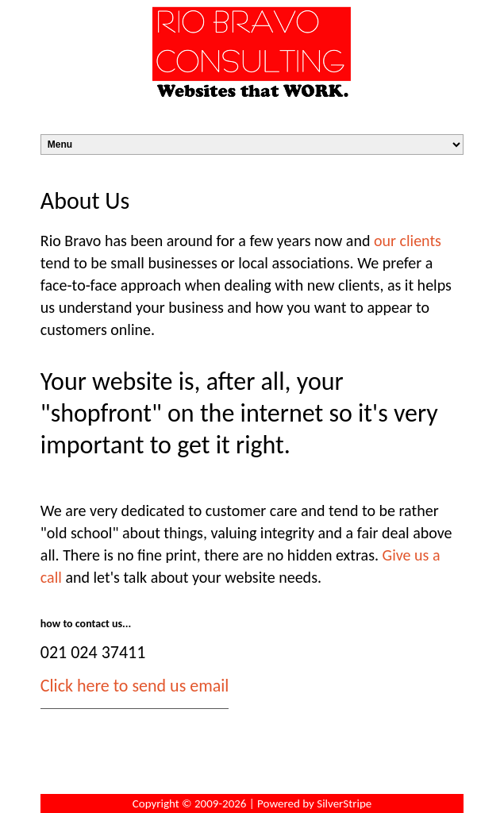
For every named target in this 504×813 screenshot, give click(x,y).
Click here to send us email (135, 686)
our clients (408, 241)
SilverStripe (344, 803)
